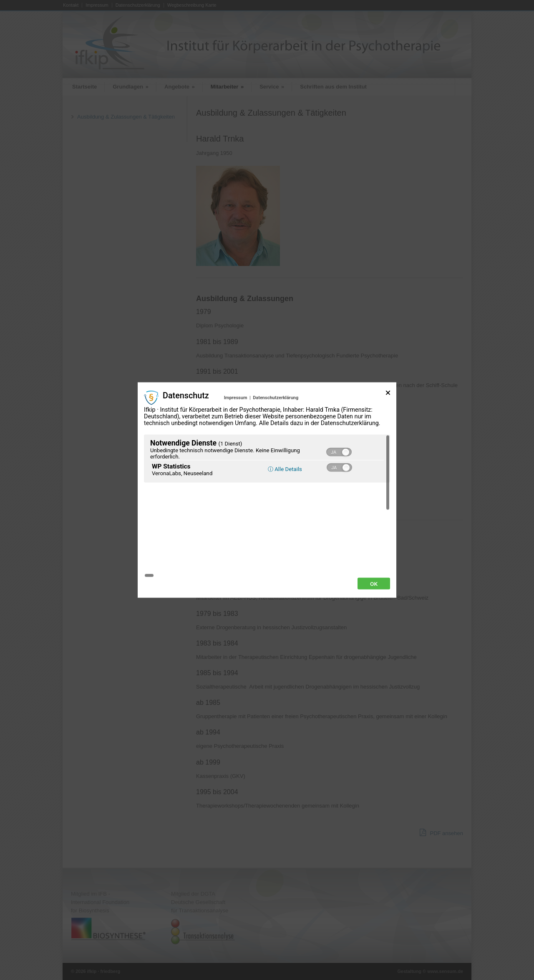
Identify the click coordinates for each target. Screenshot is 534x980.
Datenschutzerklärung (276, 444)
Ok (374, 537)
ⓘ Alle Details (285, 515)
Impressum (236, 444)
